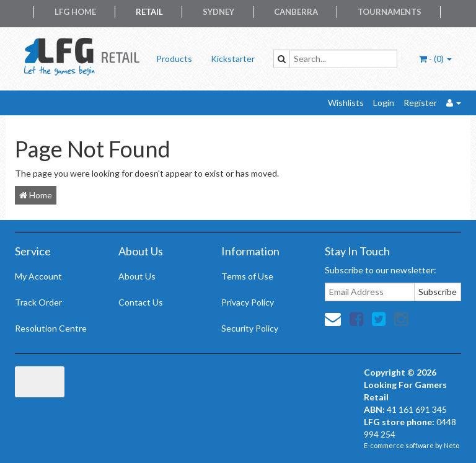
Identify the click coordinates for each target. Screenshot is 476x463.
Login (384, 103)
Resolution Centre (51, 328)
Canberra (296, 12)
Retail (149, 12)
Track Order (38, 302)
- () (435, 59)
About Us (137, 276)
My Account (38, 276)
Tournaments (390, 12)
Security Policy (250, 328)
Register (420, 103)
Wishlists (346, 103)
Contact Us (141, 302)
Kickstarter (233, 59)
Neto (452, 445)
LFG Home (75, 12)
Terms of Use (247, 276)
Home (36, 195)
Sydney (218, 12)
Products (174, 59)
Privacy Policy (248, 302)
